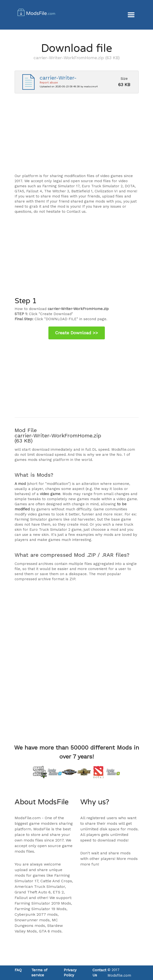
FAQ (18, 970)
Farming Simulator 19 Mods (40, 909)
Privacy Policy (70, 973)
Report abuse (49, 83)
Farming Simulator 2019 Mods (43, 903)
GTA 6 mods (50, 931)
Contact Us (99, 973)
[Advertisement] (77, 136)
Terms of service (39, 973)
